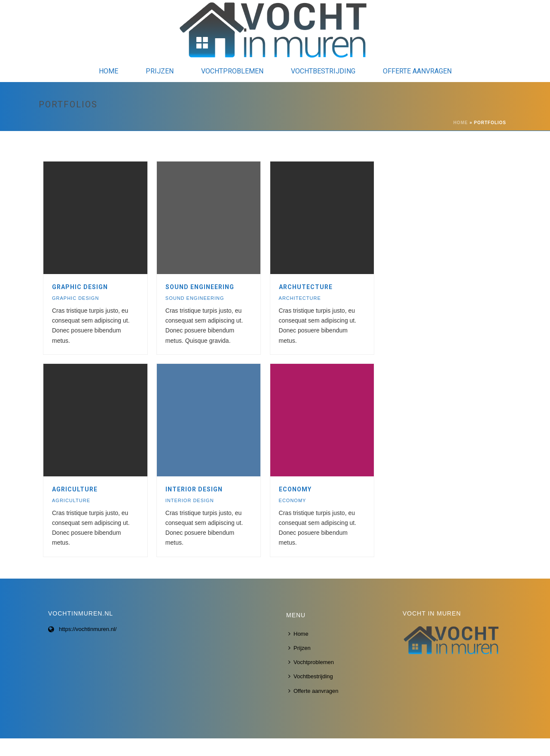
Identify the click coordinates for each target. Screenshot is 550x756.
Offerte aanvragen (417, 71)
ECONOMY (295, 489)
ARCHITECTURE (300, 298)
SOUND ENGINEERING (200, 287)
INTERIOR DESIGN (194, 489)
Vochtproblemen (232, 71)
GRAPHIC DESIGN (80, 287)
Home (108, 71)
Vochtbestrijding (323, 71)
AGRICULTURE (75, 489)
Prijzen (160, 71)
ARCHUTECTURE (306, 287)
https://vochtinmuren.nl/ (88, 629)
